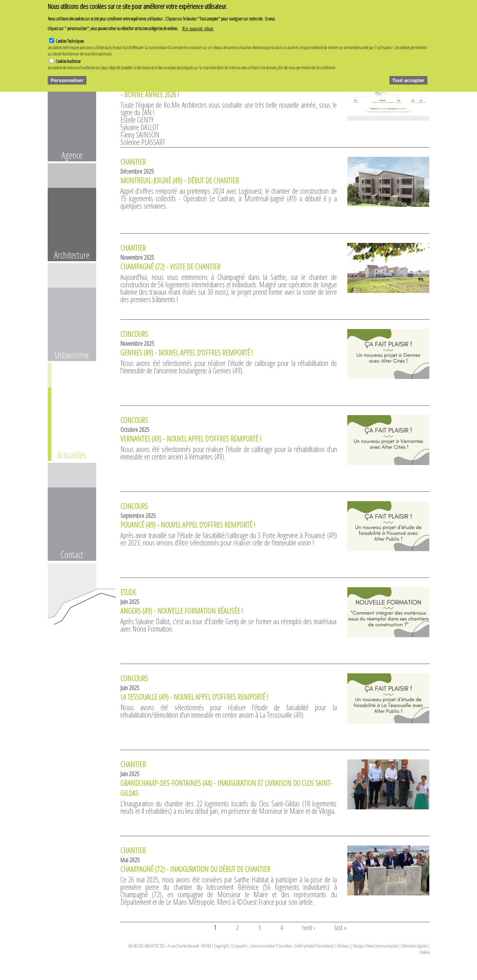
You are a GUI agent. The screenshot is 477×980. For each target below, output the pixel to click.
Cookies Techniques (70, 38)
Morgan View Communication (376, 946)
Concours (134, 334)
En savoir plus (198, 25)
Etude (128, 592)
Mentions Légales (414, 946)
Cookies (424, 952)
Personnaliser (67, 77)
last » (341, 927)
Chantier (133, 162)
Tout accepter (408, 77)
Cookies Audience (68, 58)
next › (309, 927)
